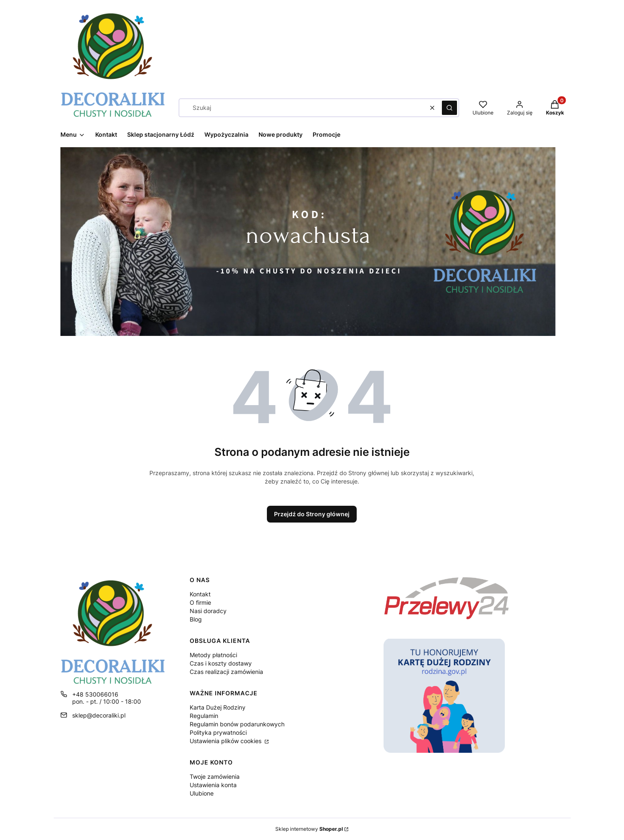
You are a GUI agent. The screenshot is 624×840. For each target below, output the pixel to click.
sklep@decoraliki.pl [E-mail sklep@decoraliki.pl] (99, 715)
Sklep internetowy (309, 829)
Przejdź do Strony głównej (312, 514)
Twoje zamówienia (215, 776)
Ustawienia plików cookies (226, 741)
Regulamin (204, 716)
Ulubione (202, 793)
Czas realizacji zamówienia (226, 672)
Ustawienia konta (213, 785)
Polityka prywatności (218, 732)
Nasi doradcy (208, 611)
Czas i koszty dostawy (221, 663)
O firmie (200, 602)
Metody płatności (213, 655)
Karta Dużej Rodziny (218, 707)
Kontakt (200, 594)
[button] (449, 108)
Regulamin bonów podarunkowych (237, 724)
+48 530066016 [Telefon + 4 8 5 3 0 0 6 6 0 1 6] (95, 694)
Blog (196, 619)
